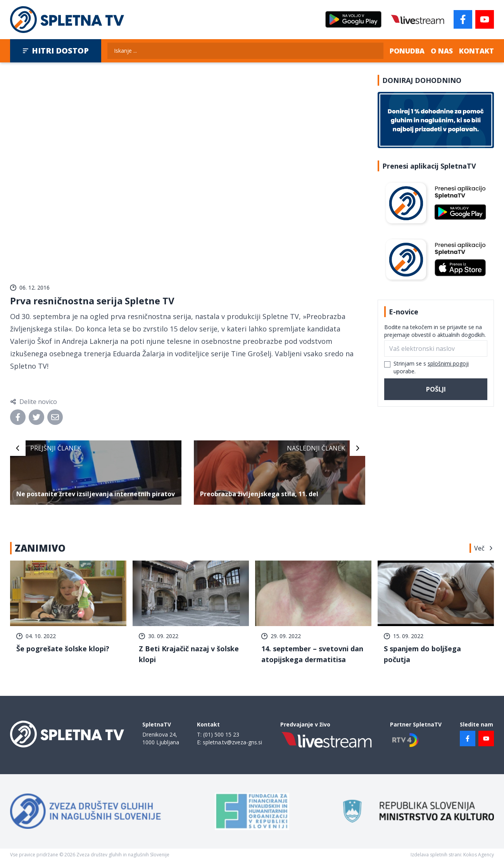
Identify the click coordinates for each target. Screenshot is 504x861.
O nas (442, 51)
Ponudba (407, 51)
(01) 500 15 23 (221, 734)
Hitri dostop (56, 51)
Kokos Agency (479, 855)
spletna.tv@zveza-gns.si (232, 742)
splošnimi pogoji (448, 363)
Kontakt (476, 51)
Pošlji (436, 389)
